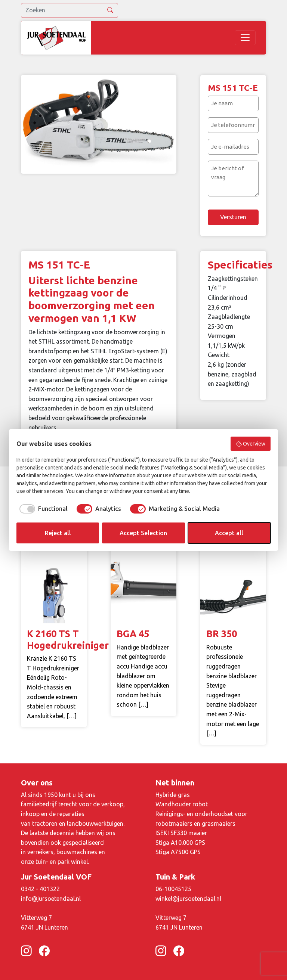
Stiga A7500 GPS (178, 852)
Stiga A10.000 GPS (180, 843)
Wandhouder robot (182, 804)
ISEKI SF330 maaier (181, 833)
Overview (251, 444)
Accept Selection (143, 533)
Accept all (229, 533)
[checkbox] (42, 509)
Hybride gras (173, 795)
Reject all (58, 533)
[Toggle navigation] (245, 38)
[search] (70, 10)
